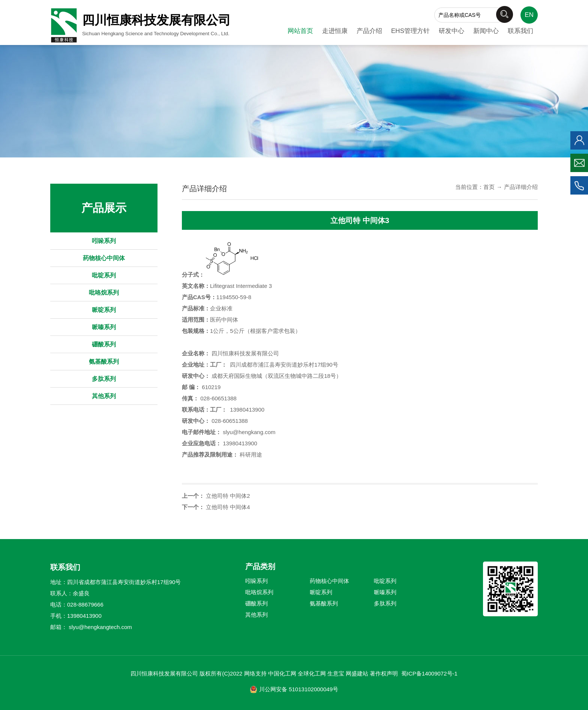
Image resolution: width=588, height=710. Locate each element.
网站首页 (300, 31)
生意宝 (336, 673)
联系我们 (520, 31)
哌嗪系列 (104, 327)
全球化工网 (312, 673)
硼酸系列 (104, 344)
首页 (489, 187)
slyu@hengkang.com (249, 432)
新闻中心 (486, 31)
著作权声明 (384, 673)
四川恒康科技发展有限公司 (245, 353)
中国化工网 (282, 673)
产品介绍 (369, 31)
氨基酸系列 (104, 362)
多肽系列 (104, 379)
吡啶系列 (104, 275)
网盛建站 (357, 673)
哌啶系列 (104, 310)
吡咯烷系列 (104, 293)
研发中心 (451, 31)
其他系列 (104, 396)
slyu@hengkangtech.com (100, 627)
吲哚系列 (104, 241)
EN (529, 15)
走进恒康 (335, 31)
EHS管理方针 (410, 31)
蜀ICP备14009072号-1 (429, 673)
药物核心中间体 (104, 258)
